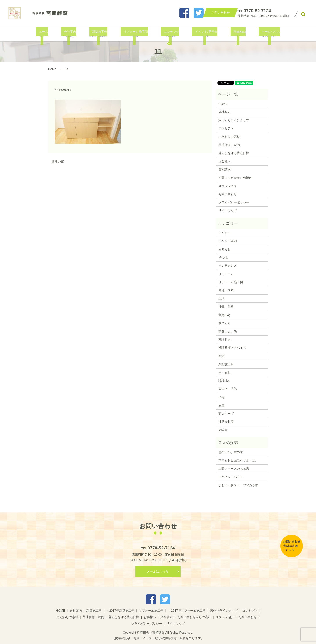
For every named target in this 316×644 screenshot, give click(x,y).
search (303, 14)
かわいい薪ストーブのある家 (238, 485)
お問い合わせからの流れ (235, 178)
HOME (52, 69)
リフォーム (226, 274)
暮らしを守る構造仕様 (234, 153)
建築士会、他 (228, 331)
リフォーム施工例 (135, 34)
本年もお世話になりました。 (238, 460)
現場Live (224, 381)
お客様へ (224, 161)
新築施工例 (100, 34)
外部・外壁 (226, 307)
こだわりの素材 (229, 137)
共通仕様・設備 (229, 145)
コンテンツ (170, 34)
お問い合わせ (228, 194)
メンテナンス (228, 266)
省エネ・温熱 (228, 389)
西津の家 (58, 162)
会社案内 (71, 34)
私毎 (221, 397)
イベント (224, 233)
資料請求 (224, 169)
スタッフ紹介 (228, 186)
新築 (221, 356)
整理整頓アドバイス (232, 348)
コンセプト (226, 128)
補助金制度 (226, 422)
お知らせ (224, 249)
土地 (221, 298)
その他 (223, 257)
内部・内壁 (226, 290)
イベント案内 (228, 241)
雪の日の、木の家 (231, 452)
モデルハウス (265, 34)
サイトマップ (228, 211)
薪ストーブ (226, 414)
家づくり (224, 323)
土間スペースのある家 (234, 469)
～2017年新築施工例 (120, 611)
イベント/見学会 (203, 34)
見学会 (223, 430)
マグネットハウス (231, 477)
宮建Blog (235, 34)
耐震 (221, 405)
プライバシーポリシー (234, 202)
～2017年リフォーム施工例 (187, 611)
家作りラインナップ (224, 611)
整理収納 (224, 340)
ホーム (46, 34)
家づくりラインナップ (234, 120)
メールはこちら (158, 571)
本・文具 (224, 373)
